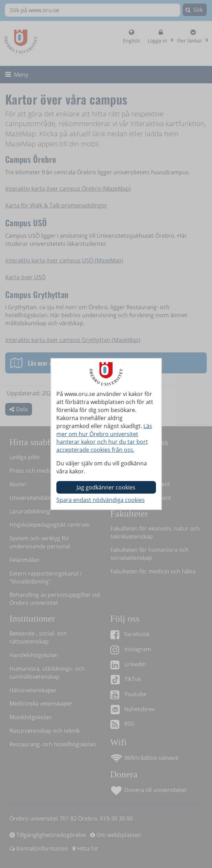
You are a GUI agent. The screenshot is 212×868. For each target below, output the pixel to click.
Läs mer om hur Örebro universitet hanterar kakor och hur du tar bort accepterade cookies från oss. (104, 438)
